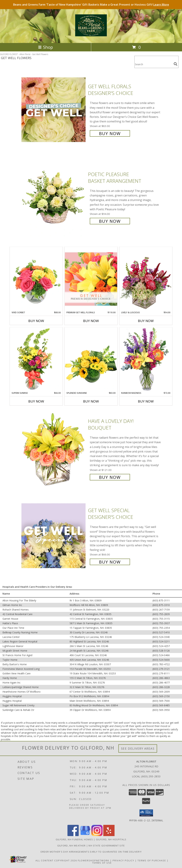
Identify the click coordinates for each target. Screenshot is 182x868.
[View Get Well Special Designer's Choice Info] (54, 536)
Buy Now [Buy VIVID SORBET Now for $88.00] (36, 321)
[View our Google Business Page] (85, 835)
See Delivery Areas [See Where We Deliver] (138, 748)
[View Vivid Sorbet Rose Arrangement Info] (36, 279)
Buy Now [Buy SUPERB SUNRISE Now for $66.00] (36, 401)
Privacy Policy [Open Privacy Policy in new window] (123, 860)
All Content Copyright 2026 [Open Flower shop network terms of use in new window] (56, 860)
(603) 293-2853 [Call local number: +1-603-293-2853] (151, 776)
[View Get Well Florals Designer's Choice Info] (54, 110)
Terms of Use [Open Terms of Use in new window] (102, 863)
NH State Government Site (107, 845)
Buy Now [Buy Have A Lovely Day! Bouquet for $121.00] (110, 477)
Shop (45, 47)
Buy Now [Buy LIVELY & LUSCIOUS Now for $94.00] (146, 321)
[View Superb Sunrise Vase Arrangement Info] (36, 359)
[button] (146, 813)
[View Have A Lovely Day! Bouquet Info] (54, 449)
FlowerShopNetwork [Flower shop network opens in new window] (94, 860)
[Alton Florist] (91, 34)
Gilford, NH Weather (71, 845)
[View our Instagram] (97, 835)
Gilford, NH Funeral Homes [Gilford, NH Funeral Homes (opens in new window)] (74, 839)
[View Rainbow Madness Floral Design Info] (146, 359)
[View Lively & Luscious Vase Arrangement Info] (146, 279)
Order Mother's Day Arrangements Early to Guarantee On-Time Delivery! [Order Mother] (91, 852)
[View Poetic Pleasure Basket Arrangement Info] (54, 197)
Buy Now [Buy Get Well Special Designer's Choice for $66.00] (110, 562)
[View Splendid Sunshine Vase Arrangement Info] (91, 359)
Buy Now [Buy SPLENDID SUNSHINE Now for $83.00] (91, 401)
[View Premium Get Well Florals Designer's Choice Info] (91, 279)
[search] (175, 64)
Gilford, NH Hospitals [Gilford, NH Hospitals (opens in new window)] (111, 839)
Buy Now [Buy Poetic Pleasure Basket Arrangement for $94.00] (110, 221)
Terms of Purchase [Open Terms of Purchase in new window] (152, 860)
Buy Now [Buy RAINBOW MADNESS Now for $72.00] (146, 401)
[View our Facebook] (73, 835)
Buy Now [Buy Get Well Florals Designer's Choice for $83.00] (110, 133)
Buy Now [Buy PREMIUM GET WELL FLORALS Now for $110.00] (91, 321)
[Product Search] (153, 64)
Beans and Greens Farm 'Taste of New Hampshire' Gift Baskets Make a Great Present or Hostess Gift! (91, 5)
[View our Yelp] (109, 835)
